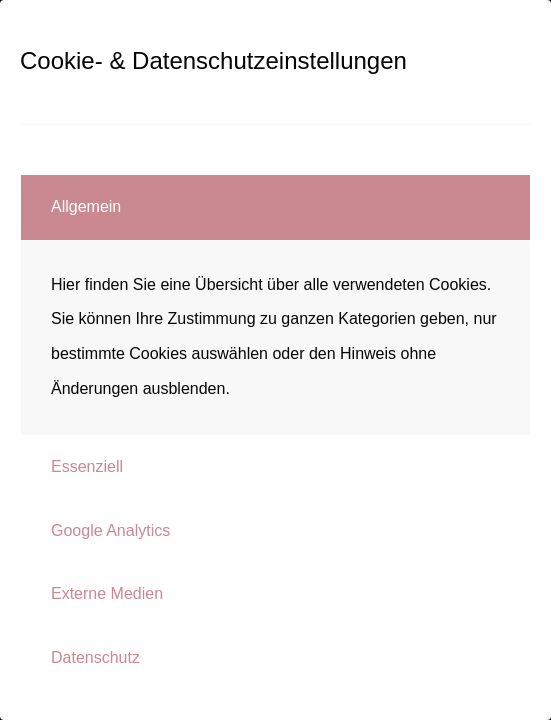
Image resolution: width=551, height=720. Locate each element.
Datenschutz (95, 657)
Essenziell (87, 466)
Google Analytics (110, 530)
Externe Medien (107, 593)
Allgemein (86, 206)
